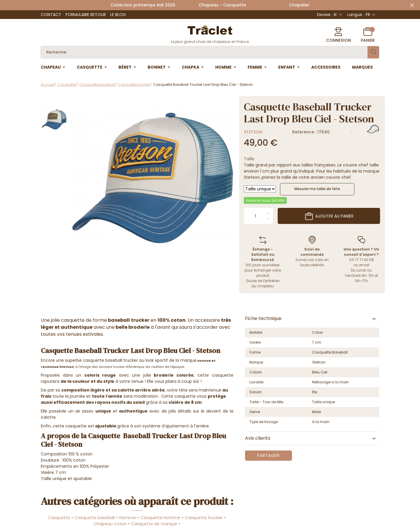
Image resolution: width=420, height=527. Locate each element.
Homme (128, 518)
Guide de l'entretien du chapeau (263, 283)
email (364, 265)
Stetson (253, 132)
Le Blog (118, 15)
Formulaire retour (86, 15)
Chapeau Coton (110, 524)
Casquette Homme (160, 518)
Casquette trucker (204, 518)
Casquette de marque (154, 524)
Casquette (59, 518)
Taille (249, 159)
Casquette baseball (95, 518)
